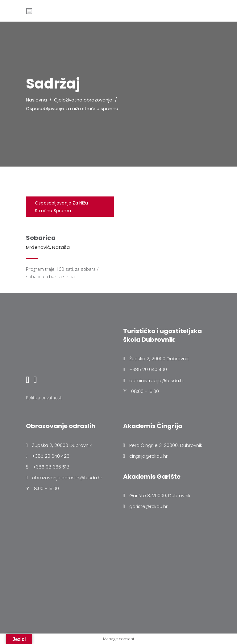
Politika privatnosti (44, 398)
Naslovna (36, 100)
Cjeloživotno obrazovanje (83, 100)
